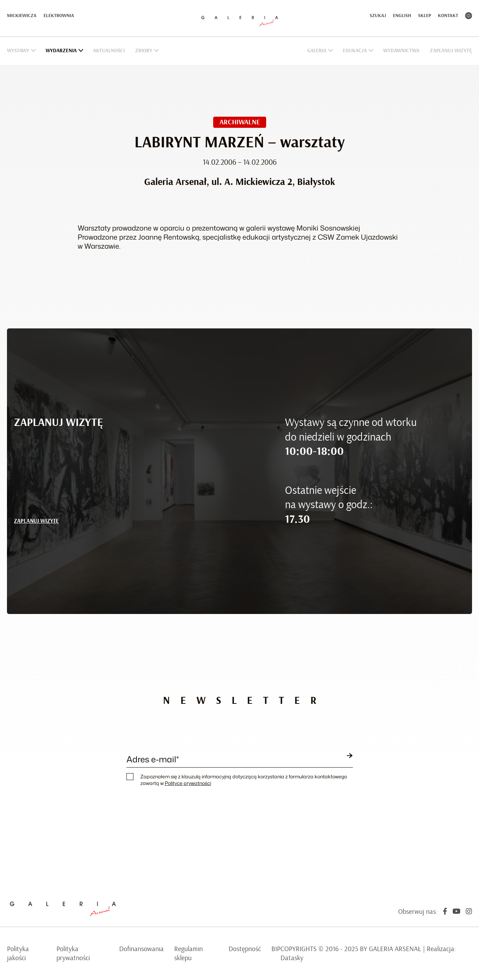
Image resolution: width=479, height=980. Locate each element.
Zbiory (144, 51)
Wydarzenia (61, 51)
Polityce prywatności (188, 783)
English (402, 16)
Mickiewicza (22, 16)
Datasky (292, 958)
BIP (276, 949)
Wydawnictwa (401, 51)
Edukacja (355, 51)
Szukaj (378, 16)
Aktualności (109, 51)
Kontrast (469, 16)
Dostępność (245, 949)
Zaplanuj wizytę (451, 51)
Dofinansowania (141, 949)
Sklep (424, 16)
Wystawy (18, 51)
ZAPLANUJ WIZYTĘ (36, 521)
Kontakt (448, 16)
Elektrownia (59, 16)
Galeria (317, 51)
